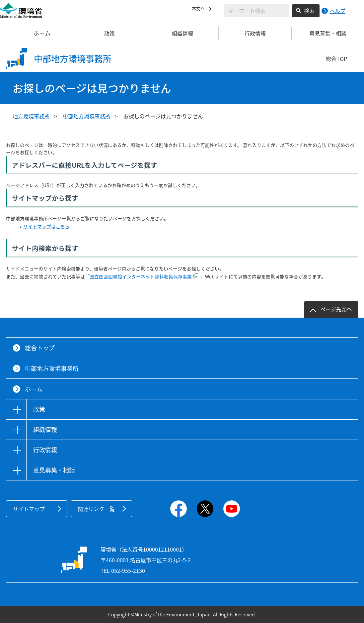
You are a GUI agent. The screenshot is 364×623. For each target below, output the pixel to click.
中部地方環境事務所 (87, 116)
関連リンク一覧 (96, 509)
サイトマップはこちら (46, 226)
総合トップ (40, 348)
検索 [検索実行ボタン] (309, 11)
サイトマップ (29, 509)
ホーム (37, 33)
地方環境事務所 (31, 116)
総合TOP (336, 58)
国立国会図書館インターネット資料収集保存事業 (141, 276)
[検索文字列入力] (256, 11)
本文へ (200, 10)
